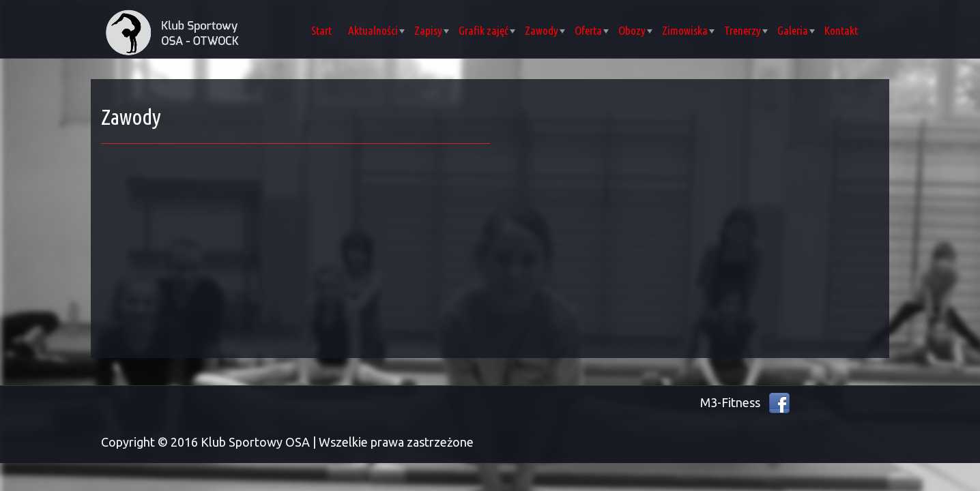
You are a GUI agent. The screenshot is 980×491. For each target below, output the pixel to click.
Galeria (796, 30)
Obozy (635, 30)
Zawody (545, 30)
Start (321, 30)
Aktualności (376, 30)
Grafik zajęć (487, 30)
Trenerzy (746, 30)
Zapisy (432, 30)
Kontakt (841, 30)
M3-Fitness (730, 402)
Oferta (592, 30)
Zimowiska (688, 30)
